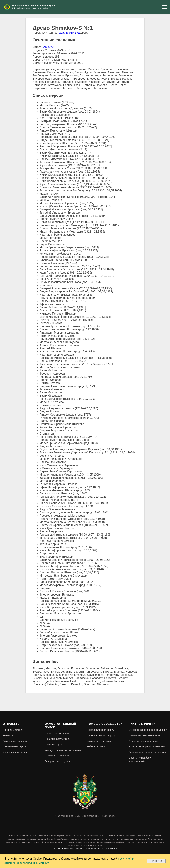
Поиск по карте (53, 745)
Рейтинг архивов (96, 746)
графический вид (69, 33)
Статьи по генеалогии (57, 756)
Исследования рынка (15, 752)
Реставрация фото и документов (147, 752)
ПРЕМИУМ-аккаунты (15, 746)
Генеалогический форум (101, 730)
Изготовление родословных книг (147, 746)
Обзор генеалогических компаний (148, 730)
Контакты (8, 735)
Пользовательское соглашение (68, 849)
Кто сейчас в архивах (99, 741)
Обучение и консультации (143, 741)
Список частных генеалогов (144, 735)
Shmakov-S (49, 47)
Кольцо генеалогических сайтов (63, 750)
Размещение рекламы (15, 741)
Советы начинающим (57, 734)
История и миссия (13, 730)
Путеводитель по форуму (101, 735)
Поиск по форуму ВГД (57, 739)
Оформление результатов (60, 761)
